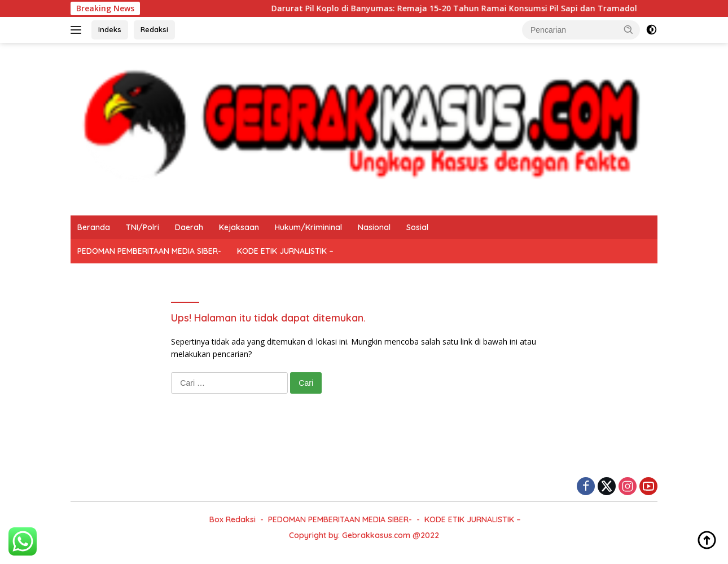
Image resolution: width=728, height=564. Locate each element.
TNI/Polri (142, 227)
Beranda (94, 227)
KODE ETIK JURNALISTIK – (285, 251)
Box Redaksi (233, 519)
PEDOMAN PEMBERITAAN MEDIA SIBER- (149, 251)
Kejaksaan (239, 227)
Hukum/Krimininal (308, 227)
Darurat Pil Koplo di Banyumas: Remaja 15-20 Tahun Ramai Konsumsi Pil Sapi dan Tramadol (461, 8)
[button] (629, 29)
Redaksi (154, 29)
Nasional (374, 227)
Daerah (189, 227)
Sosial (417, 227)
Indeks (110, 29)
